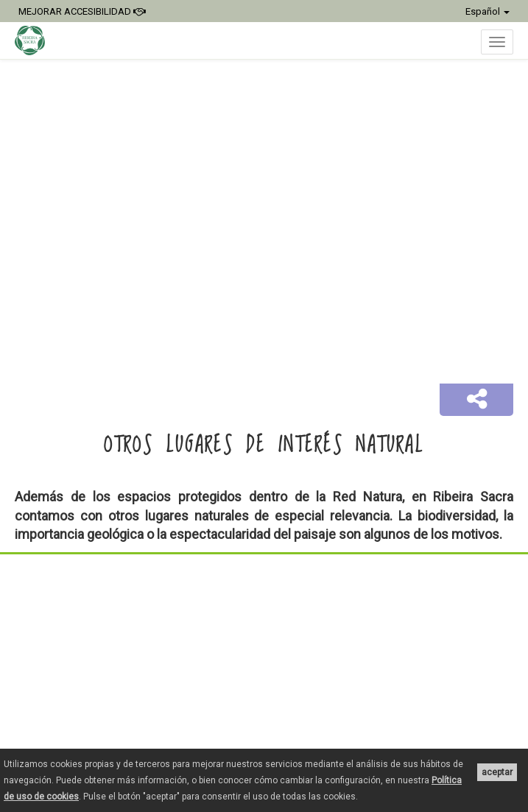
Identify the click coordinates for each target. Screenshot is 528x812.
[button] (476, 400)
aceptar (497, 772)
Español (487, 11)
